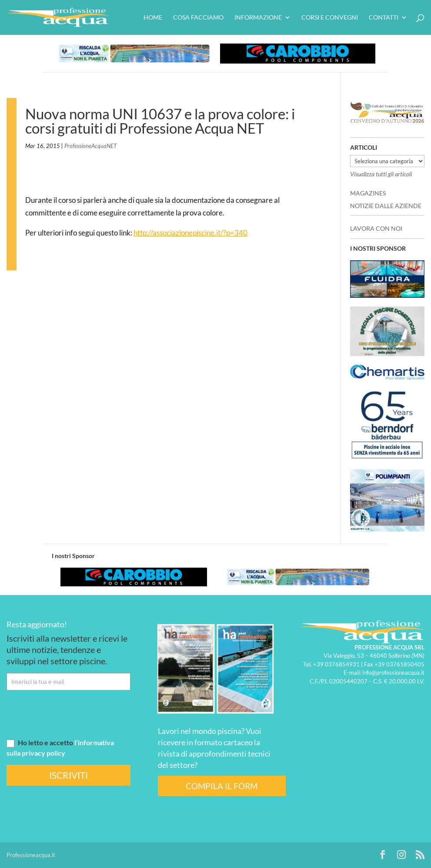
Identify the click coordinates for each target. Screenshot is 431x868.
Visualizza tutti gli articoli (381, 174)
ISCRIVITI (68, 775)
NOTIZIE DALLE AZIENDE (386, 206)
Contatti (384, 18)
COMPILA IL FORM (222, 786)
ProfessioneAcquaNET (90, 146)
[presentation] (73, 714)
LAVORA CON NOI (376, 228)
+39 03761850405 (399, 664)
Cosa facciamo (198, 18)
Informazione (258, 18)
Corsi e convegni (330, 18)
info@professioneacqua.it (393, 673)
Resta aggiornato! (37, 624)
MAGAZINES (368, 193)
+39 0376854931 (336, 664)
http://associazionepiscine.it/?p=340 (190, 233)
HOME (153, 18)
